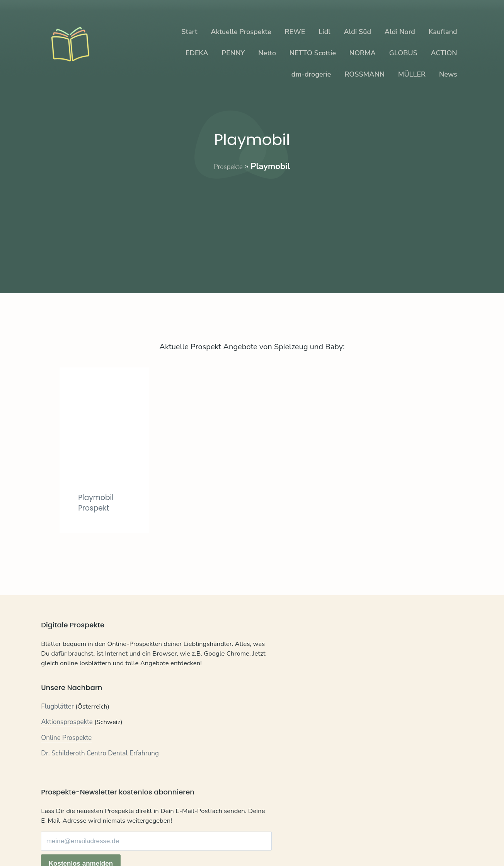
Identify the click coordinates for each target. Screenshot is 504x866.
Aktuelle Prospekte (241, 32)
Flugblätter (57, 720)
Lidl (324, 32)
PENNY (233, 53)
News (448, 74)
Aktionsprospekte (67, 736)
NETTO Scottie (313, 53)
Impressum (127, 841)
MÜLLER (412, 74)
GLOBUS (403, 53)
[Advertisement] (252, 227)
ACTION (444, 53)
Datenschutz (87, 841)
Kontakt (52, 841)
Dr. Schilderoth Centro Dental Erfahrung (100, 768)
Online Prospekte (66, 752)
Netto (267, 53)
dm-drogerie (311, 74)
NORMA (363, 53)
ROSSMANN (364, 74)
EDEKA (197, 53)
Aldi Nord (400, 32)
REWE (295, 32)
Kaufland (443, 32)
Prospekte (228, 166)
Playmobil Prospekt (99, 502)
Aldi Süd (358, 32)
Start (189, 32)
